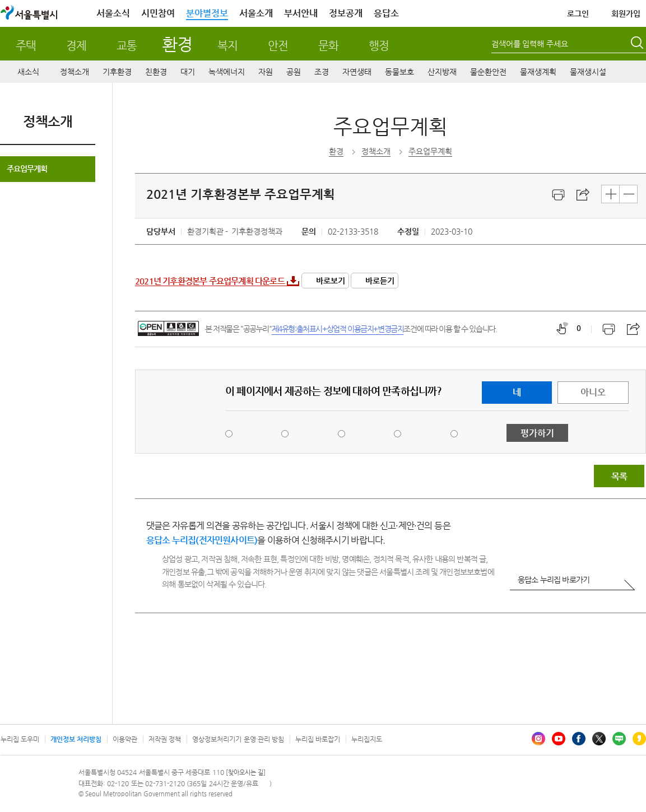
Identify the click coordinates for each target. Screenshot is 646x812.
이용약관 (125, 739)
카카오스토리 (639, 739)
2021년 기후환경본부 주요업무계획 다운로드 (210, 281)
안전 (278, 46)
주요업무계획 (27, 169)
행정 (379, 46)
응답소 (386, 13)
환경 (177, 44)
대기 (188, 72)
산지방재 (442, 72)
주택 (26, 46)
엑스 (599, 739)
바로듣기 (380, 281)
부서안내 (301, 13)
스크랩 (583, 195)
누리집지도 (367, 739)
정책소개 (75, 72)
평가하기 (537, 433)
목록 (619, 476)
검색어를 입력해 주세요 (530, 44)
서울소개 (256, 13)
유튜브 (559, 739)
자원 (266, 72)
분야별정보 (207, 13)
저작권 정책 (165, 739)
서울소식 (113, 13)
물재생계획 (538, 72)
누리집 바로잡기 (318, 739)
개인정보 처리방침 (76, 739)
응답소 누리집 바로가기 (554, 580)
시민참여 (158, 13)
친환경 (156, 72)
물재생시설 (588, 72)
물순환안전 (488, 72)
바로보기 (331, 281)
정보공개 (346, 13)
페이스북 (579, 739)
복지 (227, 46)
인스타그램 (538, 739)
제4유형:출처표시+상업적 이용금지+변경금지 (338, 329)
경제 (76, 46)
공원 (294, 72)
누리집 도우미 (20, 739)
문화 (328, 46)
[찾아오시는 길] (246, 773)
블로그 (619, 739)
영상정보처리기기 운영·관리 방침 (238, 739)
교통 (127, 46)
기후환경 (117, 72)
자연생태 (357, 72)
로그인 (578, 13)
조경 (322, 72)
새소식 (28, 72)
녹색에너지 (227, 72)
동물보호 (399, 72)
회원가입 (626, 13)
